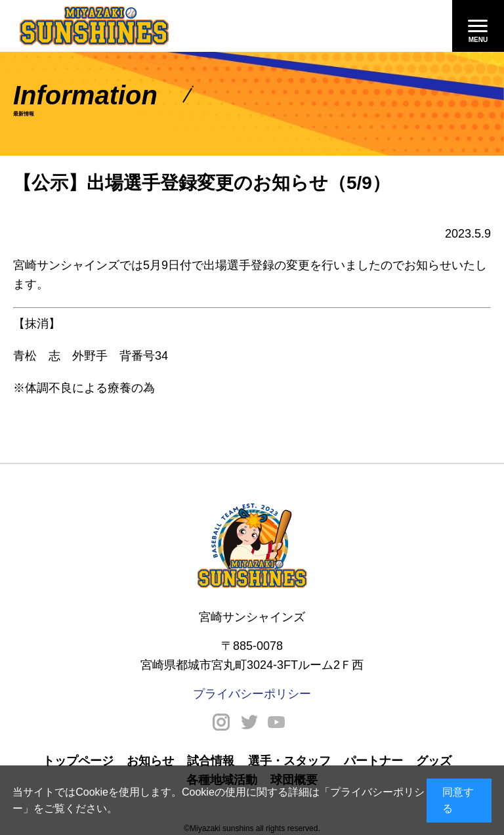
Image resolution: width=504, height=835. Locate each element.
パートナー (373, 761)
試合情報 (211, 761)
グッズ (434, 761)
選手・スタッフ (289, 761)
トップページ (78, 761)
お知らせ (150, 761)
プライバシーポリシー (252, 694)
